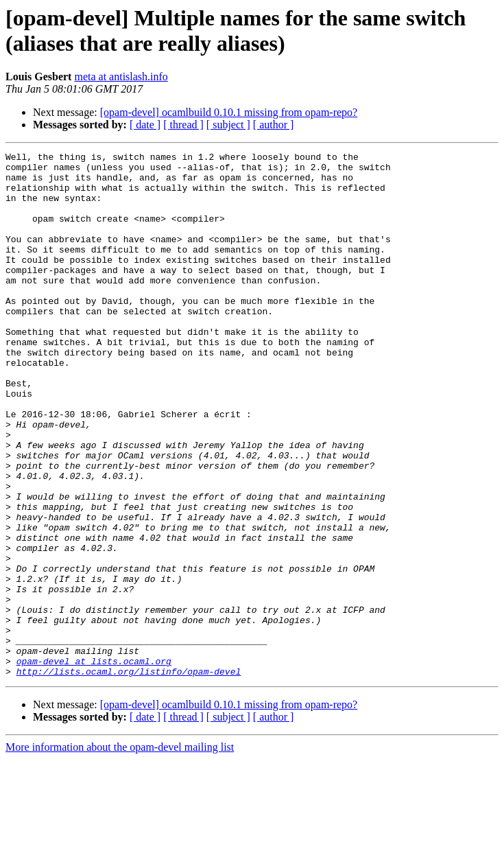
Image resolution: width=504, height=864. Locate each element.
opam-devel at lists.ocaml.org (94, 764)
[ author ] (274, 125)
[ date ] (145, 125)
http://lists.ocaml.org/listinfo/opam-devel (129, 776)
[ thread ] (183, 125)
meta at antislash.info (121, 77)
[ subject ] (228, 125)
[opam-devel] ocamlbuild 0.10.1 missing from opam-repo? (229, 112)
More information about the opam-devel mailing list (120, 852)
